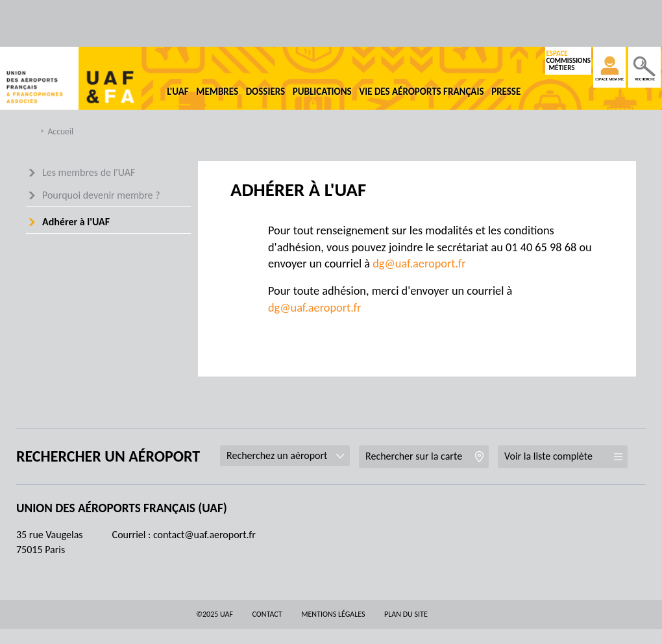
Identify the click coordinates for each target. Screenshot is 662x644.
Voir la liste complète (548, 456)
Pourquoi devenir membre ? (101, 195)
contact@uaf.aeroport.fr (204, 535)
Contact (267, 614)
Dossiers (265, 92)
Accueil (60, 131)
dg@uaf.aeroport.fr (419, 264)
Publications (322, 92)
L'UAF (178, 92)
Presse (506, 92)
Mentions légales (333, 614)
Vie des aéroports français (421, 92)
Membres (217, 92)
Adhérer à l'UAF (76, 222)
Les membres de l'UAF (89, 172)
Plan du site (406, 614)
